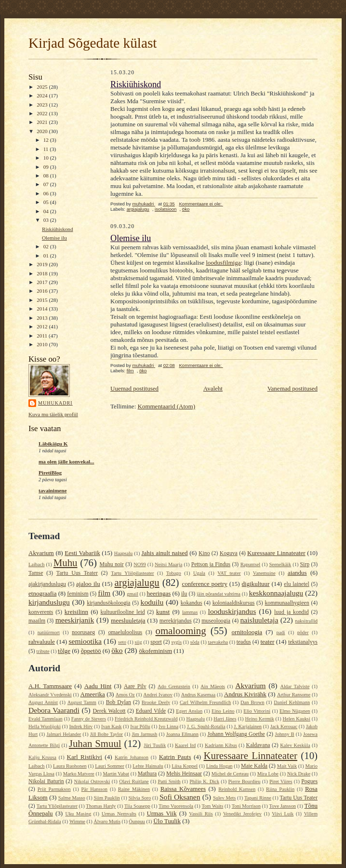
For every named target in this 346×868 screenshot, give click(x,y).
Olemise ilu (54, 238)
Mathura (147, 774)
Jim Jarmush (144, 734)
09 (47, 167)
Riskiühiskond (58, 229)
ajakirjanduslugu (47, 584)
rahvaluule (42, 642)
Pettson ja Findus (211, 564)
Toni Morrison (246, 806)
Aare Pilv (135, 686)
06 (47, 193)
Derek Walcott (109, 711)
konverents (41, 612)
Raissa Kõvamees (183, 789)
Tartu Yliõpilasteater (132, 573)
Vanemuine (264, 573)
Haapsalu (124, 553)
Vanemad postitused (293, 388)
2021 (43, 122)
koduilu (152, 602)
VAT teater (229, 573)
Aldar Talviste (295, 686)
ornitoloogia (247, 632)
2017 (43, 282)
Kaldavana (258, 745)
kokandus (192, 603)
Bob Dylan (119, 702)
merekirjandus (176, 621)
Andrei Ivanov (158, 695)
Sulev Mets (224, 798)
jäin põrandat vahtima (219, 594)
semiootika (85, 641)
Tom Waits (212, 806)
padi (281, 632)
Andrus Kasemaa (198, 695)
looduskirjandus (232, 611)
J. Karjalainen (248, 726)
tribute (43, 651)
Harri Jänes (225, 719)
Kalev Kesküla (295, 745)
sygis (177, 642)
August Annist (43, 702)
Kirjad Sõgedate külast (93, 43)
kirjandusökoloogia (108, 603)
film (130, 371)
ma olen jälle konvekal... (66, 461)
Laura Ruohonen (70, 766)
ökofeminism (155, 651)
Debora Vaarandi (54, 710)
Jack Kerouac (284, 726)
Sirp (305, 564)
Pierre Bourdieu (245, 781)
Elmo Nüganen (295, 711)
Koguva (229, 553)
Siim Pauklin (107, 798)
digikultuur (256, 584)
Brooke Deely (156, 702)
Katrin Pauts (175, 757)
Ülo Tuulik (167, 821)
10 (47, 158)
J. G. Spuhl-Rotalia (206, 726)
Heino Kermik (260, 719)
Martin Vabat (116, 774)
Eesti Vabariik (82, 553)
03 (47, 220)
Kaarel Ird (185, 745)
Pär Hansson (94, 789)
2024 (43, 95)
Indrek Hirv (81, 726)
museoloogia (216, 621)
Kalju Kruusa (42, 757)
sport (156, 642)
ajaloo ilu (88, 584)
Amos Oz (125, 695)
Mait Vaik (287, 766)
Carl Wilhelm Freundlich (205, 702)
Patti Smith (169, 781)
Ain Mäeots (213, 686)
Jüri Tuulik (155, 745)
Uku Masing (78, 814)
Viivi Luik (283, 814)
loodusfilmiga (223, 263)
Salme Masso (72, 798)
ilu (184, 594)
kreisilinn (76, 612)
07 (47, 184)
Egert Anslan (189, 711)
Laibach (36, 564)
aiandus (297, 573)
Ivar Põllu (140, 726)
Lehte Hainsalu (148, 766)
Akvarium (41, 553)
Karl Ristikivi (85, 757)
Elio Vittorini (257, 711)
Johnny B (284, 734)
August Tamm (82, 702)
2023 (43, 105)
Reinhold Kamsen (237, 789)
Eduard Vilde (151, 711)
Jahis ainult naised (164, 553)
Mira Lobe (268, 774)
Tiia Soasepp (137, 806)
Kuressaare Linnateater (276, 553)
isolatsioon (166, 209)
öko (186, 209)
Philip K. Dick (204, 781)
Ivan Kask (112, 726)
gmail (133, 594)
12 (47, 140)
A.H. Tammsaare (50, 686)
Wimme (77, 821)
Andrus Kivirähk (245, 694)
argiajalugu (138, 209)
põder (303, 632)
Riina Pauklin (280, 789)
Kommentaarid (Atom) (167, 406)
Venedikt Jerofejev (242, 814)
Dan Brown (252, 702)
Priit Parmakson (54, 789)
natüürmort (49, 632)
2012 (43, 326)
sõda (195, 642)
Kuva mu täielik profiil (53, 414)
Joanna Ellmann (182, 734)
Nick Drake (299, 774)
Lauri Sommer (109, 766)
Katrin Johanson (132, 757)
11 (47, 149)
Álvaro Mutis (107, 821)
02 (47, 246)
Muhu (66, 563)
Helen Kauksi (297, 719)
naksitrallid (306, 621)
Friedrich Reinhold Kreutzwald (146, 719)
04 (47, 211)
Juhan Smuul (95, 743)
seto (122, 642)
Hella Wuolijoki (45, 726)
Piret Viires (281, 781)
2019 (43, 264)
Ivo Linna (168, 726)
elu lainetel (296, 584)
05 (47, 202)
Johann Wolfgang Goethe (236, 734)
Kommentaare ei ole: (201, 204)
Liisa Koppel (185, 766)
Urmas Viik (161, 813)
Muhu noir (112, 564)
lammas (190, 612)
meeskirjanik (75, 620)
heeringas (159, 593)
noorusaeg (83, 632)
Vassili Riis (201, 814)
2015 (43, 300)
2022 (43, 113)
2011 (43, 336)
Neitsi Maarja (168, 564)
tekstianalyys (303, 642)
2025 (43, 87)
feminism (78, 594)
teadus (244, 642)
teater (267, 642)
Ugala (199, 573)
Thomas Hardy (101, 806)
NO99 (140, 564)
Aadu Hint (98, 686)
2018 (43, 273)
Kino (204, 553)
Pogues (309, 781)
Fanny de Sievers (89, 719)
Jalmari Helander (64, 734)
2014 (43, 309)
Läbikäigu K (53, 444)
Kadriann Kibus (221, 745)
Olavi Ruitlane (134, 781)
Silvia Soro (140, 798)
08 (47, 176)
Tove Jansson (282, 806)
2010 (43, 344)
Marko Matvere (79, 774)
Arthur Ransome (294, 695)
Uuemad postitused (134, 388)
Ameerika (93, 694)
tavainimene (53, 490)
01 (47, 256)
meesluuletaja (128, 620)
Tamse (36, 573)
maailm (37, 621)
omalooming (181, 631)
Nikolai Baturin (46, 781)
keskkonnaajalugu (276, 593)
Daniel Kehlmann (292, 702)
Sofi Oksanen (180, 797)
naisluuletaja (259, 620)
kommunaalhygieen (287, 603)
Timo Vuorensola (176, 806)
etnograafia (42, 593)
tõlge (64, 651)
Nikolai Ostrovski (92, 781)
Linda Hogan (220, 766)
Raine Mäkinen (134, 789)
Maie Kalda (254, 766)
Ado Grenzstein (174, 686)
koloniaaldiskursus (234, 603)
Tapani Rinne (258, 798)
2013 (43, 318)
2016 (43, 291)
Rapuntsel (251, 564)
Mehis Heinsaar (184, 774)
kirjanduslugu (49, 602)
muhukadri (55, 403)
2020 (43, 131)
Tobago (174, 573)
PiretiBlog (50, 473)
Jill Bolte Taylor (106, 734)
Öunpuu (137, 821)
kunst (163, 612)
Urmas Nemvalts (119, 814)
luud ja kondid (292, 612)
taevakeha (218, 642)
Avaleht (213, 388)
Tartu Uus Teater (77, 573)
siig (139, 642)
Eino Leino (223, 711)
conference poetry (204, 584)
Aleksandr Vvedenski (50, 695)
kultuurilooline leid (123, 612)
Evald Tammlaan (46, 719)
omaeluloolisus (125, 632)
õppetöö (91, 651)
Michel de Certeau (230, 774)
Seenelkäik (280, 564)
